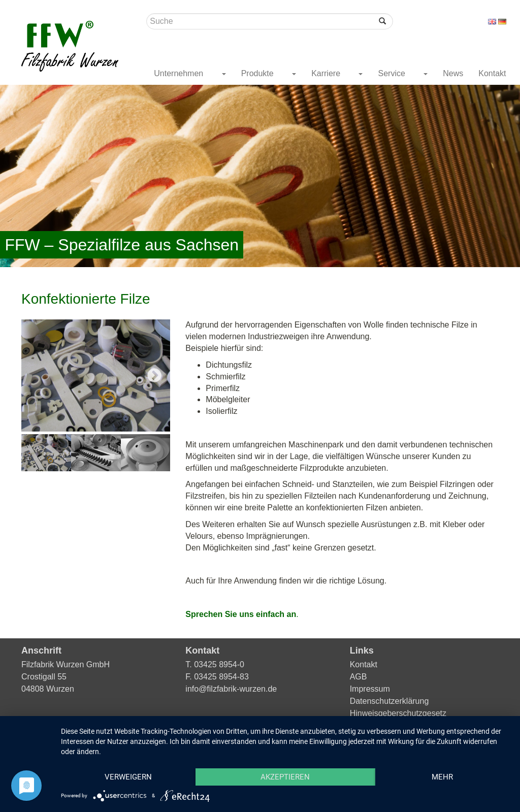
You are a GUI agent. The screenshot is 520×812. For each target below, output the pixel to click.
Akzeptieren (285, 777)
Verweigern (128, 777)
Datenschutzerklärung (389, 701)
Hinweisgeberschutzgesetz (398, 713)
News (453, 73)
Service (393, 73)
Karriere (327, 73)
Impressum (370, 689)
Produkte (258, 73)
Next (154, 376)
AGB (359, 677)
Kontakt (492, 73)
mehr (442, 777)
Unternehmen (180, 73)
